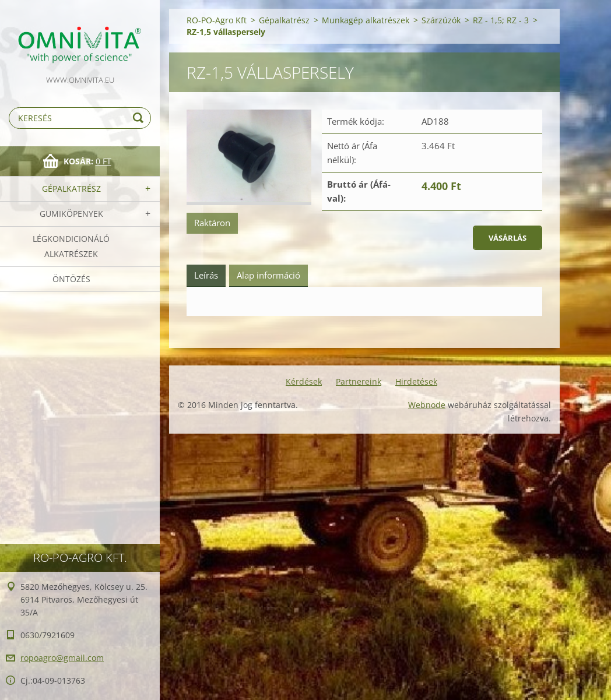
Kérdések (304, 381)
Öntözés (71, 279)
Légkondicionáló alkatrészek (71, 246)
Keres (140, 118)
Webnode (427, 405)
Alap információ (268, 275)
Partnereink (359, 381)
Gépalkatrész (71, 189)
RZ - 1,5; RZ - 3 (501, 20)
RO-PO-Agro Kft (217, 20)
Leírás (206, 275)
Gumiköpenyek (71, 214)
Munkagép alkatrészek (366, 20)
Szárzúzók (441, 20)
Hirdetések (416, 381)
